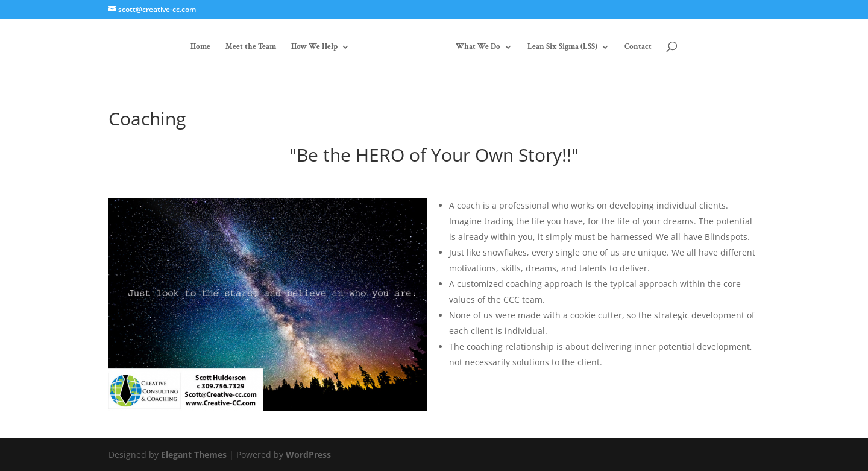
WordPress (308, 454)
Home (200, 47)
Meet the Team (251, 47)
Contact (638, 47)
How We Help (314, 47)
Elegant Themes (194, 454)
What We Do (478, 47)
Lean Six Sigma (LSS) (562, 47)
